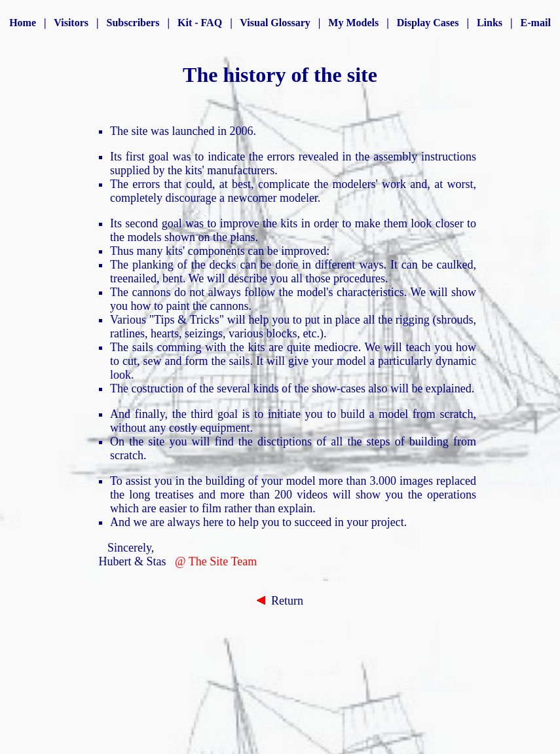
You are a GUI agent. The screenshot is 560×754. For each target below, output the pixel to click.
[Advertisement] (296, 663)
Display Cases (428, 23)
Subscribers (133, 23)
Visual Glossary (275, 23)
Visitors (71, 23)
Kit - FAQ (200, 23)
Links (490, 23)
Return (280, 601)
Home (23, 23)
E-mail (536, 23)
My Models (353, 23)
